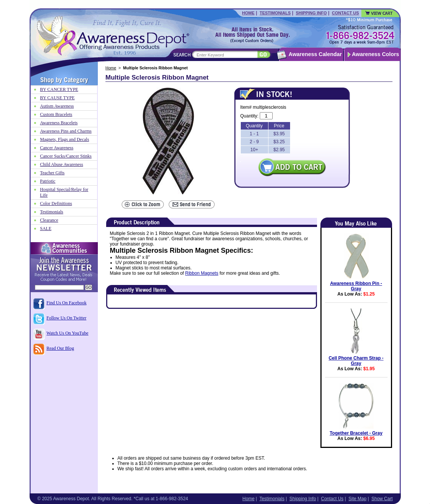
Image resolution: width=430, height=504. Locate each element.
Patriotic (48, 181)
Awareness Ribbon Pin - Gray (356, 286)
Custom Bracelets (56, 114)
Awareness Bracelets (59, 123)
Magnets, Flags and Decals (65, 139)
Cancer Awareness (57, 148)
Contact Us (345, 13)
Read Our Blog (60, 348)
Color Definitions (56, 203)
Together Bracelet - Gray (356, 433)
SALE (46, 229)
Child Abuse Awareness (62, 164)
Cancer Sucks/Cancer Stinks (66, 156)
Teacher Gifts (53, 173)
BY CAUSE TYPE (57, 98)
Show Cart (382, 499)
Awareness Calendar (315, 54)
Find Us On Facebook (67, 303)
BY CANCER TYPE (59, 89)
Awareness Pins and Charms (66, 131)
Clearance (49, 220)
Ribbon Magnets (202, 273)
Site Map (357, 499)
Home (248, 13)
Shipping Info (311, 13)
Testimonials (275, 13)
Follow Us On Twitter (67, 318)
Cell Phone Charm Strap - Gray (356, 361)
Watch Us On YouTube (68, 333)
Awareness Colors (376, 54)
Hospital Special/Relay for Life (64, 192)
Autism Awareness (57, 106)
